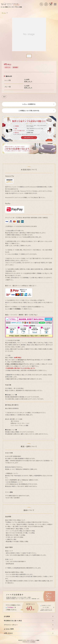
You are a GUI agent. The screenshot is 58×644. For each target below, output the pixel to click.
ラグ (4, 97)
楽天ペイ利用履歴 (15, 309)
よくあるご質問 (9, 629)
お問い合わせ (8, 633)
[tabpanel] (29, 34)
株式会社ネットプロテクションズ (27, 360)
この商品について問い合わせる (29, 111)
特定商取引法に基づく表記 (13, 621)
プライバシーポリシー (11, 625)
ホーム (4, 13)
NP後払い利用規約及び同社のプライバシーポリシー (20, 364)
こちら (35, 197)
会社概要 (7, 616)
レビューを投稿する (29, 104)
